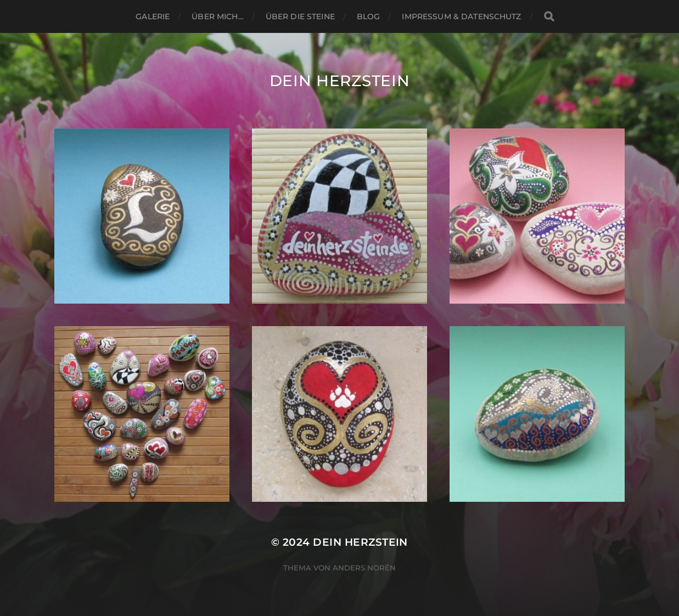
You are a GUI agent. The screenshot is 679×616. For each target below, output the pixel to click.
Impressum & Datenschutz (461, 16)
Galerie (153, 16)
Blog (369, 16)
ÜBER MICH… (217, 16)
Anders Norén (364, 568)
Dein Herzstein (340, 81)
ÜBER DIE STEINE (300, 16)
